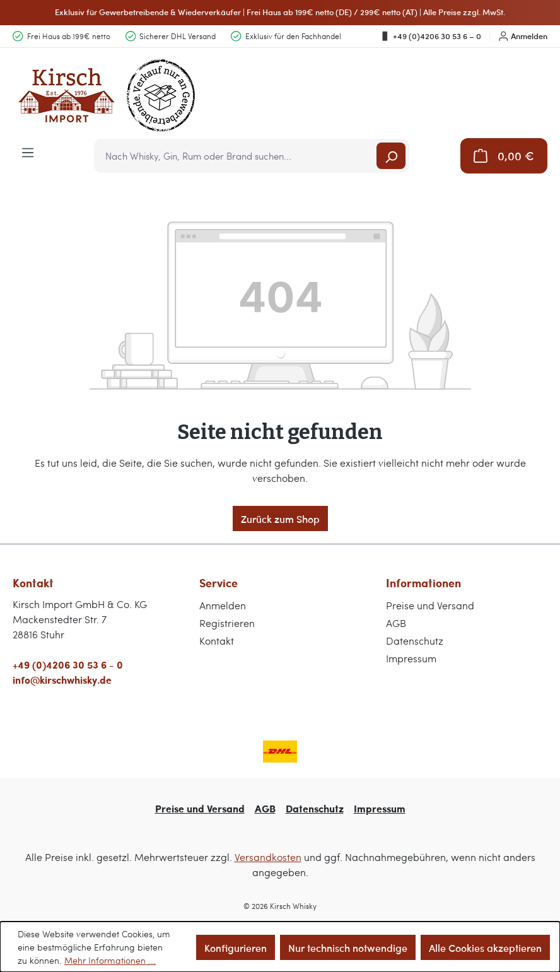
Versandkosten (268, 857)
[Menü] (28, 151)
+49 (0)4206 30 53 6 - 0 (68, 665)
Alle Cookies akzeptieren (485, 947)
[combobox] (236, 156)
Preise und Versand (430, 605)
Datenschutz (415, 641)
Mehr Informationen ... (110, 960)
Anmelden (523, 36)
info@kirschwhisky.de (62, 680)
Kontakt (217, 641)
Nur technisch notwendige (348, 947)
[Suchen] (391, 156)
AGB (396, 623)
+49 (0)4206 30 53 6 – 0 (430, 36)
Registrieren (227, 623)
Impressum (411, 658)
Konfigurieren (236, 947)
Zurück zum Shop (280, 518)
